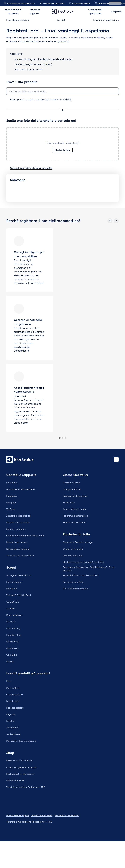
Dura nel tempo (14, 615)
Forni (9, 681)
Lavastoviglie (13, 701)
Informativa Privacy (73, 555)
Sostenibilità (69, 502)
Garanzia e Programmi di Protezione (25, 535)
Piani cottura (13, 688)
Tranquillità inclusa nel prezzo (19, 3)
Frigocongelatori (15, 708)
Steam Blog (12, 648)
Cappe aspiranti (15, 694)
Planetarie (11, 588)
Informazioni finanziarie (75, 496)
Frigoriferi (11, 714)
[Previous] (110, 221)
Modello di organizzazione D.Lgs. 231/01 (84, 562)
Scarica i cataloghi (16, 529)
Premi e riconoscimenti (74, 522)
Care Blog (11, 655)
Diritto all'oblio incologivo (76, 588)
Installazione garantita (52, 3)
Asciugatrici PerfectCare (19, 575)
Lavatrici (11, 721)
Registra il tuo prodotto (18, 522)
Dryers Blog (12, 641)
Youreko (10, 608)
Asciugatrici (12, 727)
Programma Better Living (75, 516)
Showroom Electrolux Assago (78, 542)
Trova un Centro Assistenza (20, 555)
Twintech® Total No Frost (19, 595)
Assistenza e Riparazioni (19, 516)
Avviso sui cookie (42, 815)
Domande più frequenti (18, 549)
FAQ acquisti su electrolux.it (20, 774)
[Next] (116, 221)
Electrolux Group (71, 483)
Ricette (10, 661)
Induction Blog (14, 635)
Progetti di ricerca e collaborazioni (81, 575)
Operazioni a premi (73, 549)
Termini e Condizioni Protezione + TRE (26, 787)
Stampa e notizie (72, 489)
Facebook (12, 496)
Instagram (11, 502)
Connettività (12, 602)
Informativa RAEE (15, 780)
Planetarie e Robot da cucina (21, 741)
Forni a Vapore (14, 582)
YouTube (11, 509)
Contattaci (12, 483)
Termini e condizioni (67, 815)
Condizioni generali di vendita (22, 767)
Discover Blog (13, 628)
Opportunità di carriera (75, 509)
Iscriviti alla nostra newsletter (21, 489)
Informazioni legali (18, 815)
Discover (11, 622)
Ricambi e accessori (17, 542)
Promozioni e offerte (73, 582)
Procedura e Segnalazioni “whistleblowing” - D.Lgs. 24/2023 (89, 569)
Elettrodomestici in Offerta (19, 761)
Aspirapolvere (13, 734)
